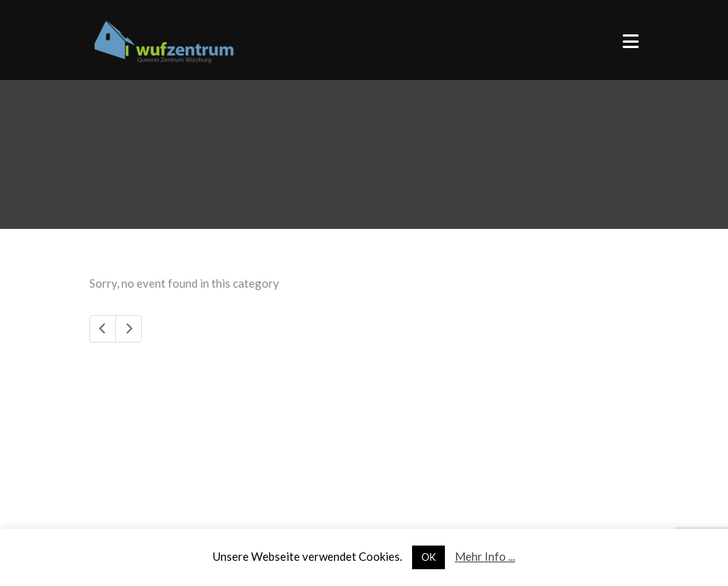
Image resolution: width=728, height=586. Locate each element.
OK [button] (428, 557)
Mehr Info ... (485, 556)
